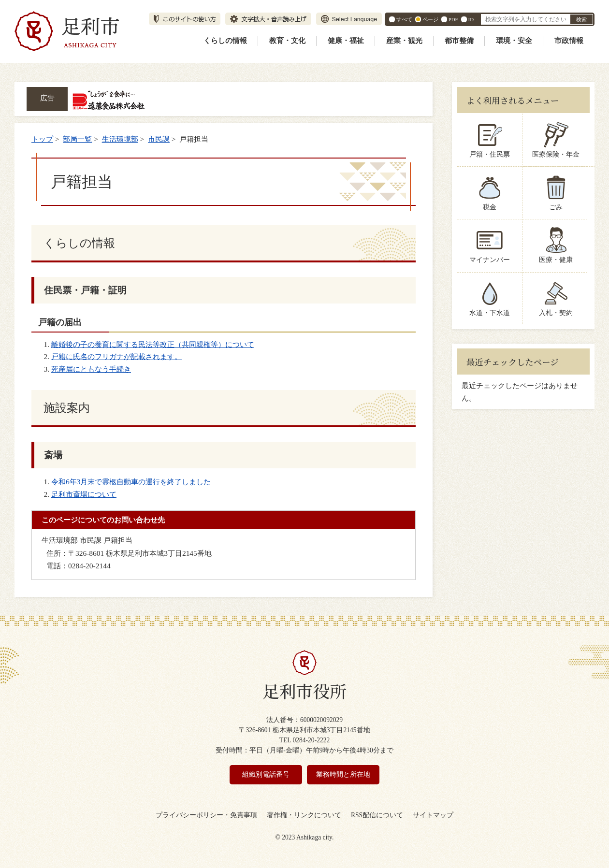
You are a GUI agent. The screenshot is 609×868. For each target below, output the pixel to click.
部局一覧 (77, 139)
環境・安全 (514, 41)
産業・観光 (404, 41)
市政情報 (569, 41)
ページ (430, 19)
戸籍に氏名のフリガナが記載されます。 (116, 356)
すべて (404, 19)
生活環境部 (120, 139)
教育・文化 (287, 41)
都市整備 (459, 41)
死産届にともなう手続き (91, 369)
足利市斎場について (84, 494)
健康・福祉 (346, 41)
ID (471, 19)
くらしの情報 (225, 41)
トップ (42, 139)
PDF (453, 19)
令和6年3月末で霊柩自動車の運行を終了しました (131, 482)
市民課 (159, 139)
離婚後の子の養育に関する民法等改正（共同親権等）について (153, 344)
